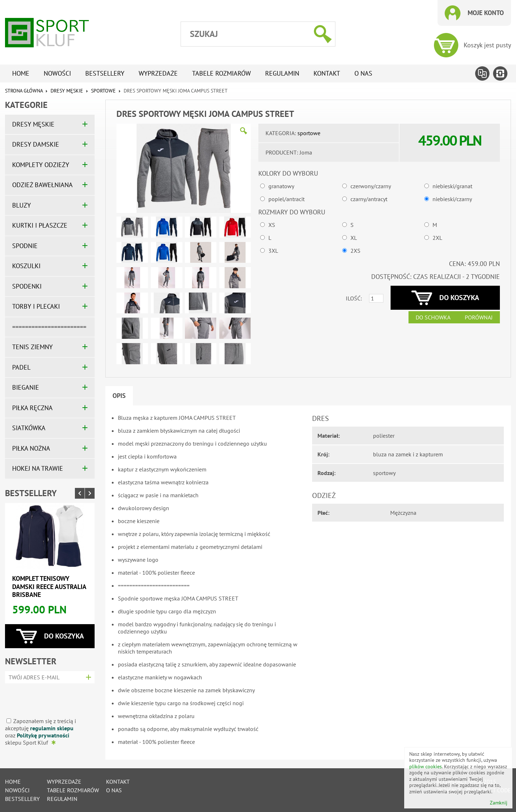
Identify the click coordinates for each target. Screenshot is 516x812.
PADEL (21, 367)
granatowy (281, 186)
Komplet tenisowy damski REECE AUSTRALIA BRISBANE (49, 587)
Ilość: (354, 298)
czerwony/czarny (371, 186)
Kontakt (327, 73)
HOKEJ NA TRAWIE (38, 468)
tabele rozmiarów (221, 73)
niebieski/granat (452, 186)
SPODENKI (27, 286)
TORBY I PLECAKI (36, 306)
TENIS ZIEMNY (32, 347)
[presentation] (47, 698)
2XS (355, 251)
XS (272, 225)
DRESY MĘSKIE (67, 91)
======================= (49, 327)
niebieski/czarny (452, 199)
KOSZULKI (26, 266)
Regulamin (282, 73)
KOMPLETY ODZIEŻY (41, 165)
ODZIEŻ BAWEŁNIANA (42, 185)
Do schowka (433, 317)
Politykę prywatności (43, 735)
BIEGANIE (26, 387)
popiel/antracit (286, 199)
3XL (273, 251)
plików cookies (426, 766)
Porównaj (479, 317)
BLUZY (21, 205)
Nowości (57, 73)
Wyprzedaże (158, 73)
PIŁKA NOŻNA (31, 448)
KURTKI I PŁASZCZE (40, 225)
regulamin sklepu (52, 728)
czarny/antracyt (369, 199)
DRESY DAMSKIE (36, 144)
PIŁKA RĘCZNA (32, 408)
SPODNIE (25, 246)
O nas (363, 73)
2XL (437, 238)
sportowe (104, 91)
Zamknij (499, 803)
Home (21, 73)
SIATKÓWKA (29, 428)
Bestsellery (105, 73)
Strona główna (24, 91)
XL (354, 238)
